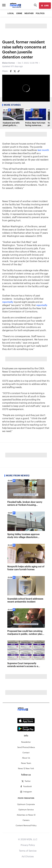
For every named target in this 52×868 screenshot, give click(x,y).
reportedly (8, 302)
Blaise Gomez (9, 63)
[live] (45, 6)
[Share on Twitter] (15, 71)
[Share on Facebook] (11, 71)
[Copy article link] (19, 71)
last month (43, 150)
